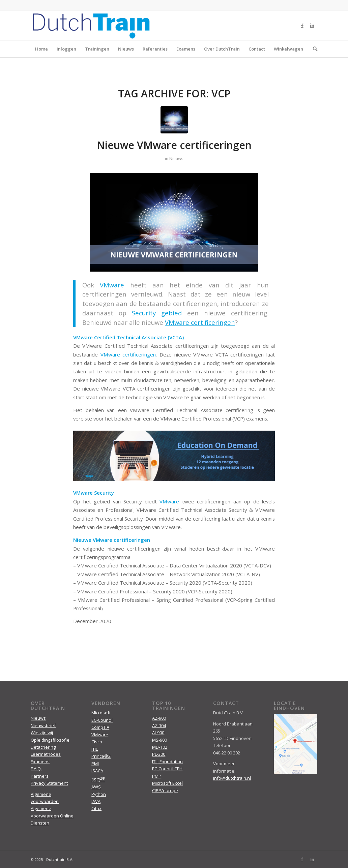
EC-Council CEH (167, 769)
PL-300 (159, 754)
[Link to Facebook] (302, 25)
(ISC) (98, 780)
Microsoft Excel (167, 783)
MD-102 (160, 747)
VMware (112, 285)
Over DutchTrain (222, 49)
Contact (257, 49)
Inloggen (66, 49)
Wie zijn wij (42, 733)
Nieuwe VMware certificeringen (174, 145)
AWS (96, 787)
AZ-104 (159, 725)
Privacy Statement (49, 783)
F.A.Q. (36, 769)
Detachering (43, 747)
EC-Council (102, 720)
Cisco (97, 742)
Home (41, 49)
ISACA (97, 771)
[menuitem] (313, 49)
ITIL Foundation (167, 762)
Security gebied (157, 313)
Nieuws (126, 49)
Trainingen (97, 49)
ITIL (95, 749)
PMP (157, 776)
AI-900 (158, 733)
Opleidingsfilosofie (50, 740)
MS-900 (159, 740)
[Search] (313, 49)
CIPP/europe (165, 790)
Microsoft (101, 713)
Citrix (96, 808)
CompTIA (100, 727)
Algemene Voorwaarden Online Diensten (52, 816)
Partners (40, 776)
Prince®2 (101, 756)
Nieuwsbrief (43, 725)
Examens (186, 49)
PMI (95, 764)
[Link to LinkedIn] (312, 25)
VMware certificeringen (128, 354)
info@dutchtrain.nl (232, 778)
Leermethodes (46, 754)
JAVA (96, 801)
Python (99, 794)
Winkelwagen (288, 49)
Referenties (155, 49)
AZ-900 (159, 718)
